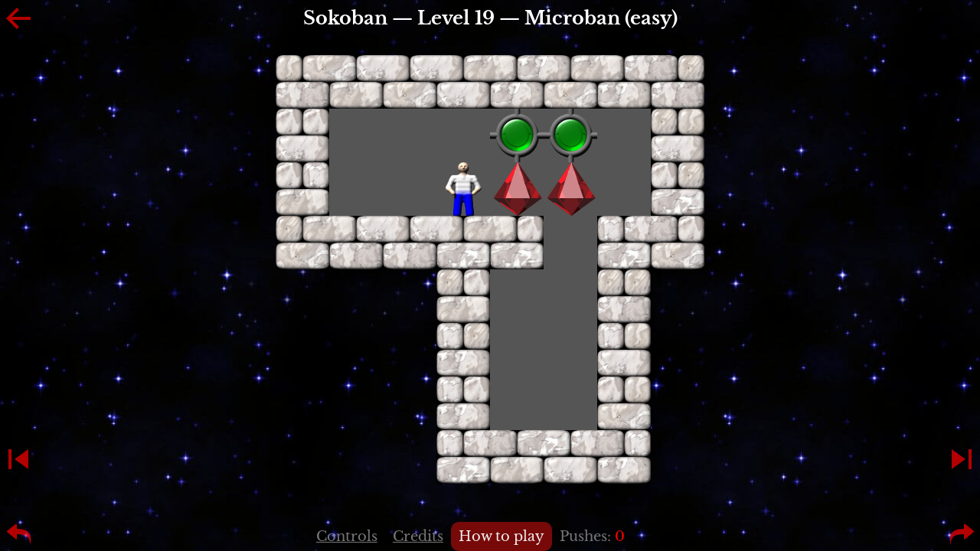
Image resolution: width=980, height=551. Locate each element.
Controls (347, 536)
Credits (418, 536)
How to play (501, 536)
